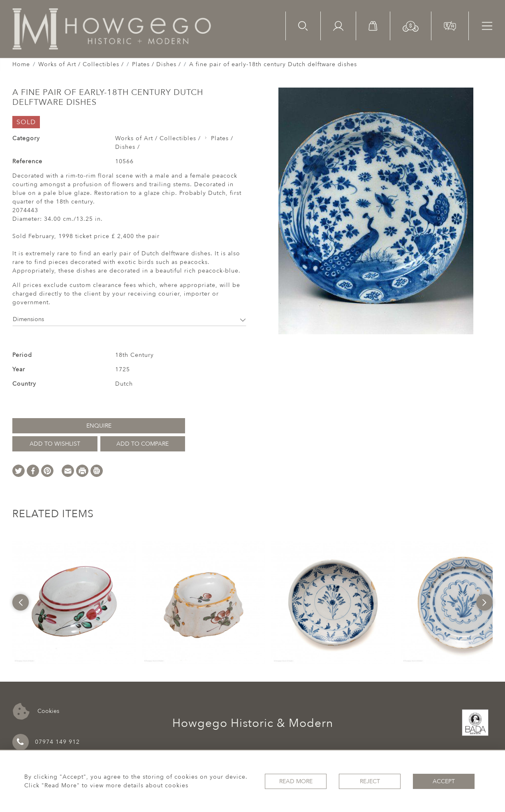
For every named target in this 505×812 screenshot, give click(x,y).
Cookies (36, 711)
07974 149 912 (46, 742)
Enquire (99, 426)
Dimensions (129, 319)
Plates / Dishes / (156, 64)
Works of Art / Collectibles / (81, 64)
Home (21, 64)
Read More (296, 781)
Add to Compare (142, 444)
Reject (370, 781)
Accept (444, 781)
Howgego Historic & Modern (253, 723)
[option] (74, 602)
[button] (411, 26)
